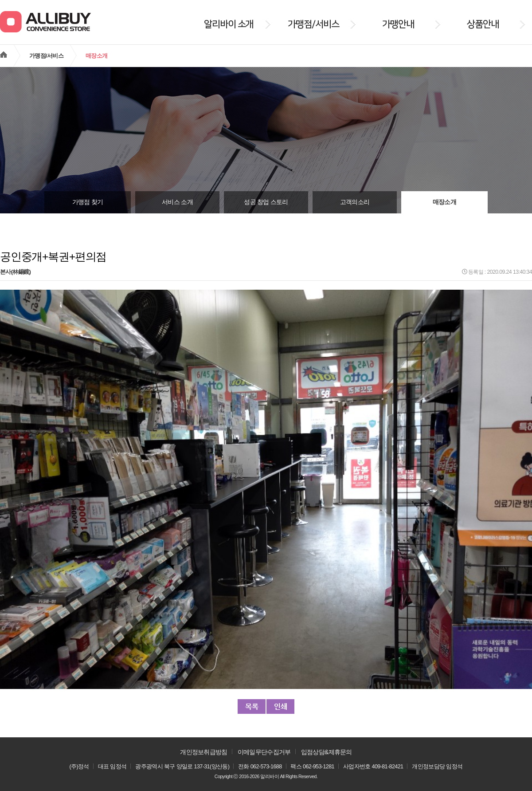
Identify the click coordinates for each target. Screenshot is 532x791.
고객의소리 (355, 202)
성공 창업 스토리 (266, 202)
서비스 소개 (177, 202)
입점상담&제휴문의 (327, 752)
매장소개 (444, 202)
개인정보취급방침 (203, 752)
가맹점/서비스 (46, 56)
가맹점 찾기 (88, 202)
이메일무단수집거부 (264, 752)
